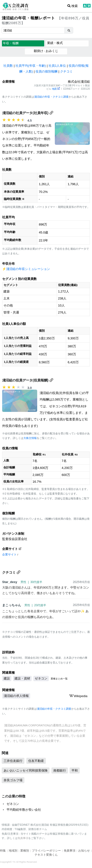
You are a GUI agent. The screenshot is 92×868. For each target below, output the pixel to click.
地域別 (13, 851)
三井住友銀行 (13, 761)
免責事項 (23, 838)
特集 (3, 851)
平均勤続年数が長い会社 (24, 810)
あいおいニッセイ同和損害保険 (26, 770)
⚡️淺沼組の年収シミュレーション (26, 269)
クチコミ (66, 71)
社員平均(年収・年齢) (31, 66)
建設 (7, 678)
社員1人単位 (57, 66)
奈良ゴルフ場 (13, 780)
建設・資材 (22, 678)
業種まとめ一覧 (59, 679)
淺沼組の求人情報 (16, 696)
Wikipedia (78, 696)
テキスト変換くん (46, 855)
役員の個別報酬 (46, 71)
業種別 (25, 851)
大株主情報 (30, 438)
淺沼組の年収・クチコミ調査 (51, 97)
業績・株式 (55, 43)
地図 (56, 89)
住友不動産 (36, 761)
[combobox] (33, 30)
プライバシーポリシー (46, 851)
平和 (75, 770)
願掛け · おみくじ (46, 51)
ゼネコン (41, 678)
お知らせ (84, 851)
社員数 (8, 66)
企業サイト (9, 554)
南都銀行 (60, 770)
